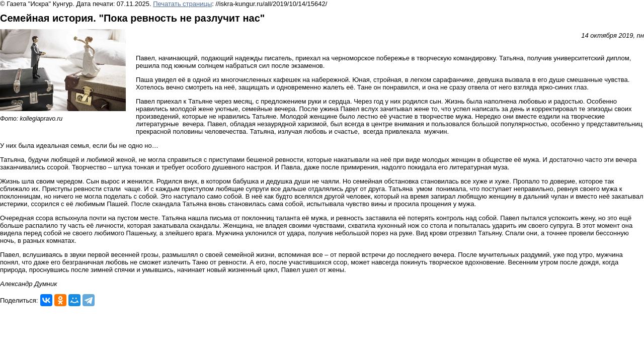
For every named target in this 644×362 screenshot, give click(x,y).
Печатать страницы (182, 4)
